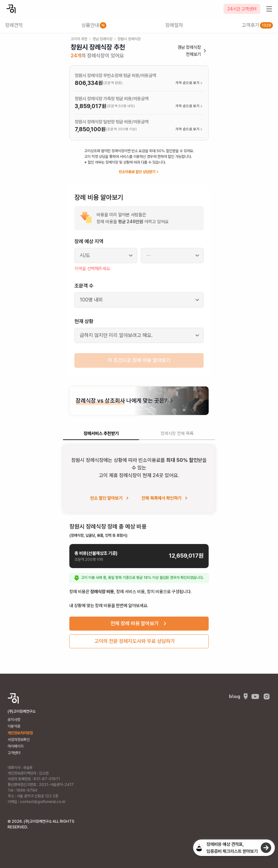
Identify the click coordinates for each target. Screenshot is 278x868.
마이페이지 (16, 746)
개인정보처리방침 (20, 733)
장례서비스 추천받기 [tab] (101, 433)
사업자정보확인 (19, 740)
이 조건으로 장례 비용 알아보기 (139, 360)
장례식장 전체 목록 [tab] (177, 433)
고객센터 (14, 753)
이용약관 (14, 726)
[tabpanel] (139, 549)
